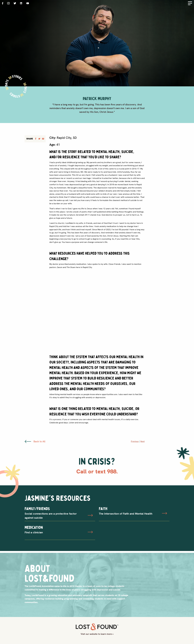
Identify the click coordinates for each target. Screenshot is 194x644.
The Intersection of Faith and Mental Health (126, 514)
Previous (135, 441)
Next (143, 441)
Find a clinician (34, 532)
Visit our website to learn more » (97, 634)
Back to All (35, 441)
